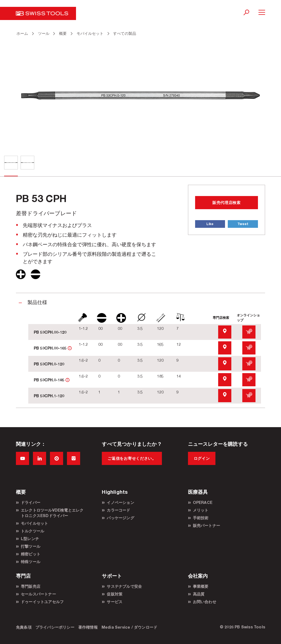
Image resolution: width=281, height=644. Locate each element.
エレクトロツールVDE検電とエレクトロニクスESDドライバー (52, 513)
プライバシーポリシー (55, 627)
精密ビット (31, 554)
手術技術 (201, 518)
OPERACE (203, 502)
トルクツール (33, 531)
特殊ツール (31, 562)
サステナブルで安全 (124, 586)
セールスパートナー (38, 594)
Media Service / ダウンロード (129, 627)
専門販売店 (31, 586)
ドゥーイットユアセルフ (42, 602)
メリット (201, 510)
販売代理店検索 (227, 202)
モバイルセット (34, 523)
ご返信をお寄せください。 (132, 458)
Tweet (243, 224)
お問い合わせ (205, 602)
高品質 (199, 594)
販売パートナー (206, 525)
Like (210, 224)
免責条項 (24, 627)
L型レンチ (30, 539)
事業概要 (201, 586)
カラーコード (118, 510)
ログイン (202, 458)
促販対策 (115, 594)
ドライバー (31, 502)
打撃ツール (31, 546)
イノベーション (120, 502)
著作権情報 (88, 627)
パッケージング (120, 518)
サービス (115, 602)
